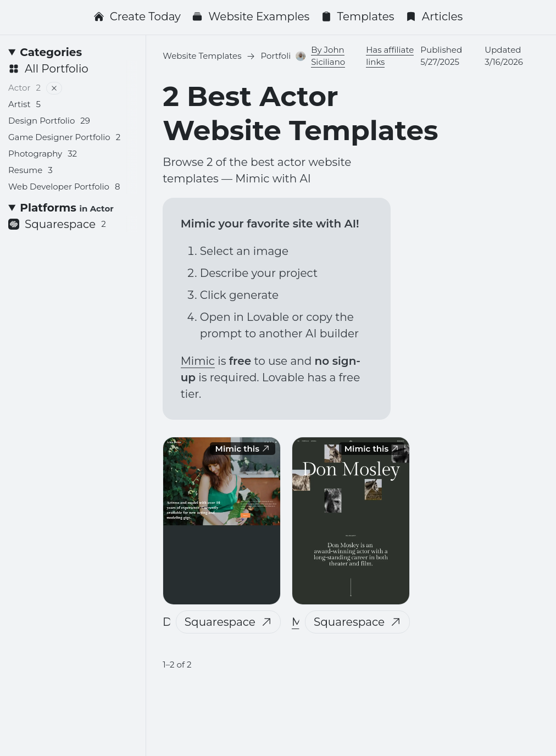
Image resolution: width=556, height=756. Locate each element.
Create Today (137, 16)
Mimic (198, 361)
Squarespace (228, 622)
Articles (434, 16)
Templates (358, 16)
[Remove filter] (54, 88)
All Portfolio (48, 69)
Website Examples (251, 16)
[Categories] (73, 52)
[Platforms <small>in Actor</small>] (73, 208)
